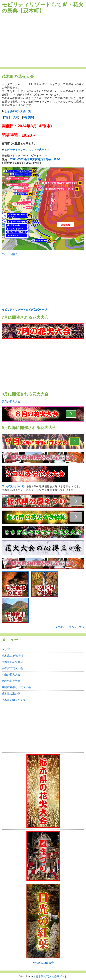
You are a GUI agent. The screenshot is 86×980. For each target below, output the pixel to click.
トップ (6, 649)
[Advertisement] (43, 41)
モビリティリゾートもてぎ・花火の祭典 (43, 8)
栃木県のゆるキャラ (14, 700)
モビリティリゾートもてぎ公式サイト (27, 150)
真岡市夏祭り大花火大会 (16, 687)
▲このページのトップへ (70, 627)
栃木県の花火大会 (12, 662)
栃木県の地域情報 (12, 656)
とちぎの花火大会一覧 (18, 111)
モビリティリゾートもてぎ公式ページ (24, 310)
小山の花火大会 (11, 675)
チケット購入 (10, 254)
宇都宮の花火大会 (12, 668)
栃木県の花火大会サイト (50, 976)
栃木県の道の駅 (11, 694)
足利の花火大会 (11, 402)
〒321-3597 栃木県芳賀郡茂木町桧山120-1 (35, 159)
